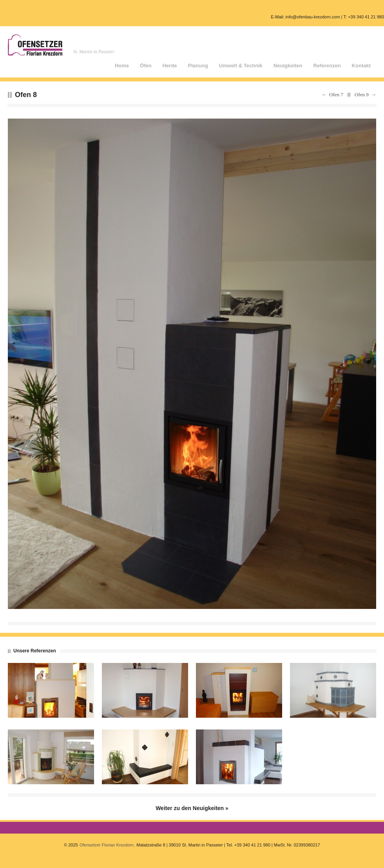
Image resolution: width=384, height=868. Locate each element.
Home (122, 66)
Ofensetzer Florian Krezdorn (107, 845)
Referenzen (327, 66)
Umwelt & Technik (241, 66)
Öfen (146, 66)
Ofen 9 (362, 95)
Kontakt (361, 66)
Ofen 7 (336, 95)
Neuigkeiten (288, 66)
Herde (170, 66)
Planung (198, 66)
